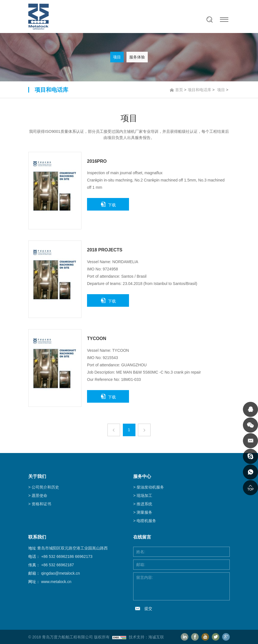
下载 (112, 205)
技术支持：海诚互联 (146, 637)
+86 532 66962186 (58, 556)
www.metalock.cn (56, 582)
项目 (117, 57)
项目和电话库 (200, 90)
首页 (179, 90)
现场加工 (144, 496)
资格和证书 (41, 504)
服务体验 (137, 57)
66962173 (84, 556)
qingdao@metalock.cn (61, 573)
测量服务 (144, 512)
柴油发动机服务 (150, 487)
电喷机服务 (146, 521)
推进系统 (144, 504)
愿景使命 (39, 496)
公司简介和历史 (45, 487)
